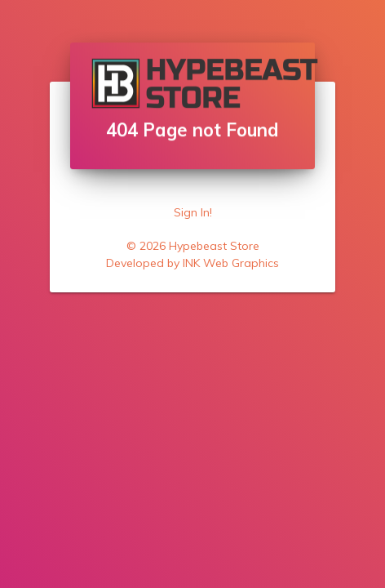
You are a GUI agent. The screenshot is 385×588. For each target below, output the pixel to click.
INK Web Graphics (231, 263)
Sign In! (193, 212)
